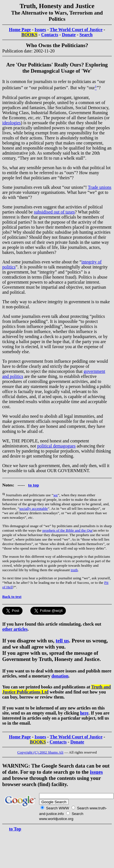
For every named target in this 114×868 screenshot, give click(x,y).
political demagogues (56, 446)
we (55, 495)
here (84, 713)
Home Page (20, 30)
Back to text (12, 597)
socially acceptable (34, 508)
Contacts (50, 35)
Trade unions (100, 187)
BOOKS (29, 35)
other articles (15, 629)
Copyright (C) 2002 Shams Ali (40, 752)
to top (34, 485)
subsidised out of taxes (54, 212)
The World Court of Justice (76, 30)
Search (86, 35)
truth (74, 570)
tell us (62, 641)
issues (97, 772)
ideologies (12, 123)
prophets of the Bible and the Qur (68, 530)
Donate (69, 35)
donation (60, 676)
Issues (40, 30)
